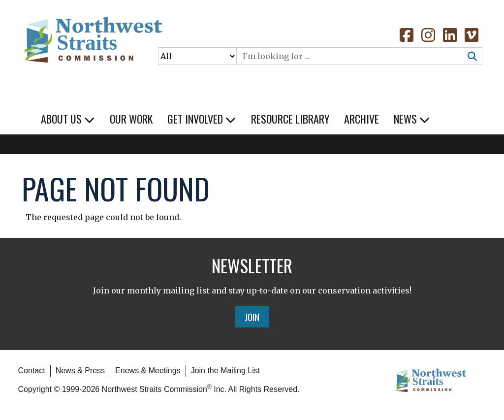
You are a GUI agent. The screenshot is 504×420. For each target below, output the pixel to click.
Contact (32, 371)
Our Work (131, 119)
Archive (362, 119)
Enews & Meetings (148, 371)
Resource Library (290, 119)
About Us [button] (68, 119)
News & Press (80, 371)
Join (252, 317)
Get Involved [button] (202, 119)
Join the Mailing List (226, 371)
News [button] (412, 119)
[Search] (350, 56)
